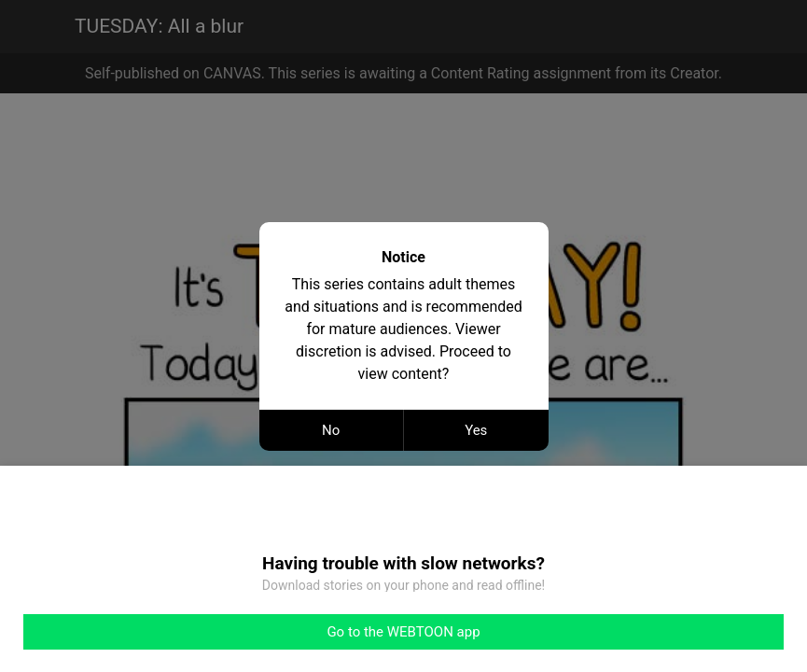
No (331, 430)
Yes (476, 430)
